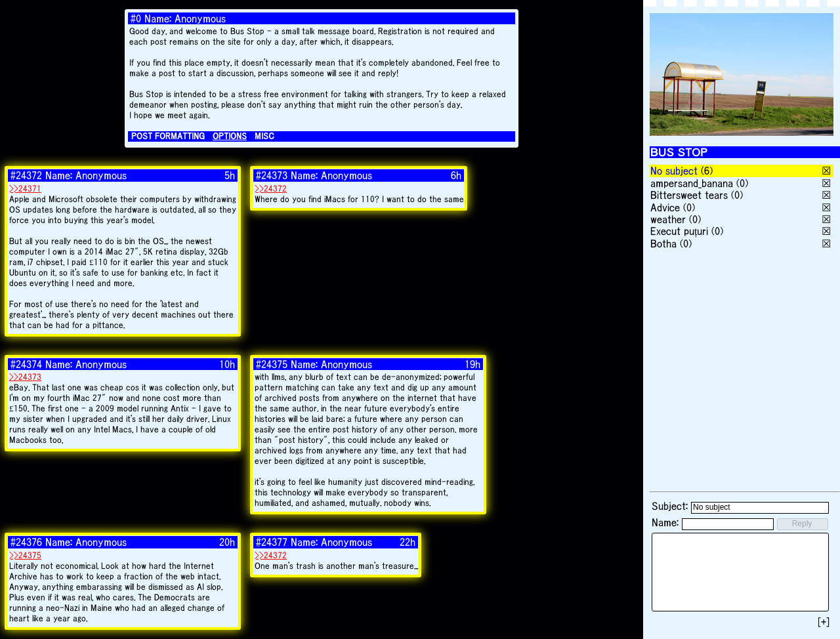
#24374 (26, 364)
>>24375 (25, 555)
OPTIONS (230, 136)
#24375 (272, 364)
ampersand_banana (692, 183)
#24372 (26, 175)
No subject (676, 171)
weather (668, 219)
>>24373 (25, 377)
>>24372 (271, 189)
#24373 (272, 175)
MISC (264, 136)
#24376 (26, 542)
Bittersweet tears (689, 195)
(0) (742, 183)
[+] (824, 622)
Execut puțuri (679, 231)
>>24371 (25, 189)
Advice (665, 207)
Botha (663, 243)
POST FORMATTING (168, 136)
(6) (707, 171)
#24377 (272, 542)
